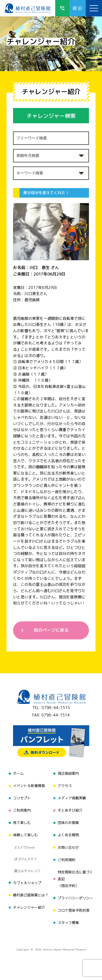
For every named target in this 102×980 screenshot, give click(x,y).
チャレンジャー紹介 (29, 907)
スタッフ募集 (68, 923)
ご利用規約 (67, 860)
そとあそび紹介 (70, 810)
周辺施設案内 (68, 773)
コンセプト (22, 798)
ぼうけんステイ (26, 859)
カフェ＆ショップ (27, 883)
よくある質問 (68, 835)
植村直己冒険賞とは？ (31, 895)
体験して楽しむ (25, 835)
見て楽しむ (22, 823)
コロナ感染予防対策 (74, 910)
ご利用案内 (22, 810)
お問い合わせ (68, 847)
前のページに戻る (51, 630)
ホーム (18, 773)
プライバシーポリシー (75, 898)
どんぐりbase (24, 847)
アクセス (65, 786)
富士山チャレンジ (27, 871)
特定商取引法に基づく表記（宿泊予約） (75, 879)
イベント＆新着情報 (29, 786)
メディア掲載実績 (72, 798)
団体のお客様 (68, 823)
